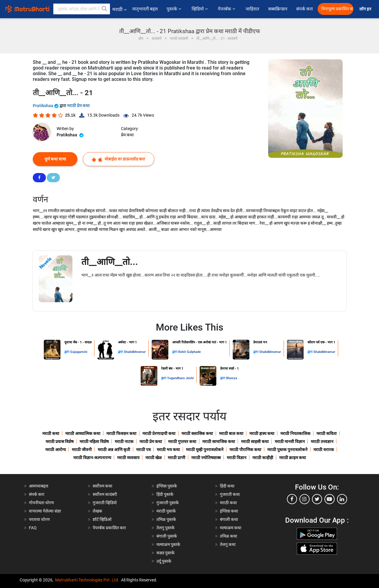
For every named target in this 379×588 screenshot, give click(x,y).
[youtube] (330, 499)
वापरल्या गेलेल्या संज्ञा (45, 511)
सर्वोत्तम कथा (102, 486)
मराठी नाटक (124, 442)
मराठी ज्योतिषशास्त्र (206, 458)
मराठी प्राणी (177, 458)
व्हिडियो (200, 9)
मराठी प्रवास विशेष (60, 442)
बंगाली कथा (229, 519)
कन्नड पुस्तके (166, 553)
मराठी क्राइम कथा (293, 458)
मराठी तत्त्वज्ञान (322, 442)
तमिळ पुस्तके (166, 519)
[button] (105, 9)
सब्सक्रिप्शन (278, 9)
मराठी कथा (51, 433)
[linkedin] (342, 499)
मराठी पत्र (143, 450)
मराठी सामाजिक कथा (219, 442)
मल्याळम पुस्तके (168, 544)
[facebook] (292, 499)
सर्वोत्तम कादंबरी (105, 494)
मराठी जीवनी (82, 450)
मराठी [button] (119, 9)
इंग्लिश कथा (229, 511)
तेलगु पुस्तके (166, 528)
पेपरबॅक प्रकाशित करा (109, 528)
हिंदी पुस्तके (165, 494)
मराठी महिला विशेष (94, 442)
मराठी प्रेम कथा (78, 106)
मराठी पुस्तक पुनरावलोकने (287, 450)
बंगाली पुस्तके (167, 536)
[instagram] (305, 499)
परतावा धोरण (40, 519)
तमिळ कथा (229, 536)
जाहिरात (252, 9)
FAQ (33, 528)
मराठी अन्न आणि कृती (114, 450)
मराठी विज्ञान (237, 458)
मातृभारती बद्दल (145, 9)
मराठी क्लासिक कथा (197, 433)
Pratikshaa (46, 106)
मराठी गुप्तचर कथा (182, 442)
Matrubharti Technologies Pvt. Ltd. (87, 580)
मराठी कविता (327, 433)
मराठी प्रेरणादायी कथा (159, 433)
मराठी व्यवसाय (128, 458)
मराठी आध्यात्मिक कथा (83, 433)
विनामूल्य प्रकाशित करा (337, 9)
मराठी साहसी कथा (255, 442)
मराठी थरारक (324, 450)
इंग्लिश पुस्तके (167, 486)
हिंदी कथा (227, 486)
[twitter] (317, 499)
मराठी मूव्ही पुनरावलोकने (205, 450)
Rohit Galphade (189, 352)
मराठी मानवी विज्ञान (290, 442)
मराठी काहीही (263, 458)
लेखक (97, 511)
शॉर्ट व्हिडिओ (102, 519)
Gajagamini (79, 352)
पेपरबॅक (227, 9)
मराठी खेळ (154, 458)
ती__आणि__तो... (110, 262)
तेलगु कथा (228, 544)
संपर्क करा (305, 9)
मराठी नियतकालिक (295, 433)
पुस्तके (174, 9)
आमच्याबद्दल (39, 486)
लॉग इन (366, 9)
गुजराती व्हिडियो (105, 503)
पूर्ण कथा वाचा (55, 159)
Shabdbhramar (135, 352)
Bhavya (232, 378)
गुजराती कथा (230, 494)
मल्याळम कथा (231, 528)
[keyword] (82, 9)
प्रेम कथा (127, 135)
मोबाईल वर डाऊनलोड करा (119, 159)
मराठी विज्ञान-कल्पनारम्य (92, 458)
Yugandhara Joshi (180, 378)
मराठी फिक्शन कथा (121, 433)
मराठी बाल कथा (231, 433)
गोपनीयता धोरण (41, 503)
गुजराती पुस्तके (168, 503)
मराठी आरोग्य (56, 450)
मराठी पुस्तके (166, 511)
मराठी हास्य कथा (262, 433)
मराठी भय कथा (168, 450)
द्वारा (67, 352)
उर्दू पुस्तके (164, 561)
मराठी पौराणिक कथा (245, 450)
